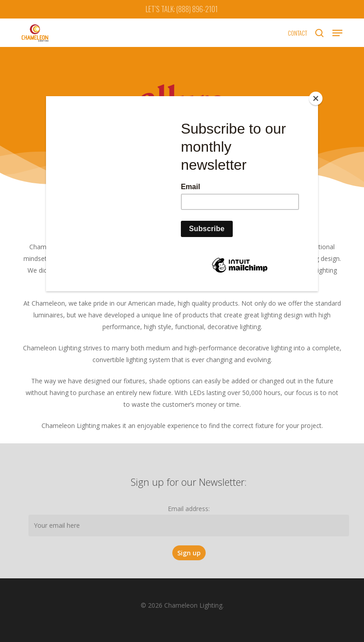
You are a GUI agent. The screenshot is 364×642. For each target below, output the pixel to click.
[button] (337, 33)
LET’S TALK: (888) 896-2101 (182, 9)
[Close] (316, 98)
